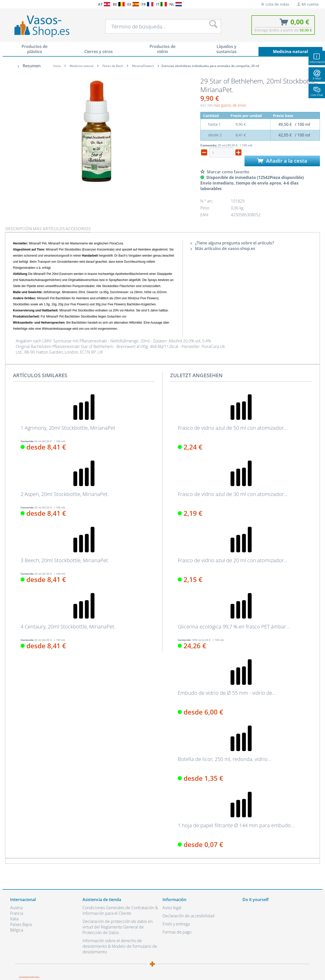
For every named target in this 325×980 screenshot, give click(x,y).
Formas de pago (177, 932)
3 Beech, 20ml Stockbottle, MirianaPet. (65, 560)
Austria (16, 908)
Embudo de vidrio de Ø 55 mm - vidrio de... (227, 693)
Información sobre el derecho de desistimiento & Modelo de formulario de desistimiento (120, 946)
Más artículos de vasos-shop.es (223, 248)
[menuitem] (13, 4)
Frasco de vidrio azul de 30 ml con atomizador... (233, 494)
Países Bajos (21, 924)
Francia (17, 913)
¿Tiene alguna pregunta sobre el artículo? (232, 243)
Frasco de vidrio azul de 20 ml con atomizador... (233, 560)
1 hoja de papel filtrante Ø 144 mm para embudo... (236, 825)
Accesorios (78, 229)
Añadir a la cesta (282, 161)
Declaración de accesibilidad (189, 916)
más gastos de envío (230, 105)
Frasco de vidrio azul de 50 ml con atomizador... (233, 428)
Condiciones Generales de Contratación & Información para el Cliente (120, 910)
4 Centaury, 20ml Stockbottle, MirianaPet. (68, 627)
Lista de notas (275, 4)
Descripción (19, 229)
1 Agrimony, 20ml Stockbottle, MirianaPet (68, 428)
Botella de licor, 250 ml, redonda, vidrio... (225, 759)
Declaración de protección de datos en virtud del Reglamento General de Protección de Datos (118, 927)
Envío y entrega (176, 924)
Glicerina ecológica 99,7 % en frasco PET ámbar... (234, 627)
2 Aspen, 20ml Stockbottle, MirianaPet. (65, 494)
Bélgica (17, 930)
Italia (14, 919)
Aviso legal (172, 908)
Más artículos (49, 229)
